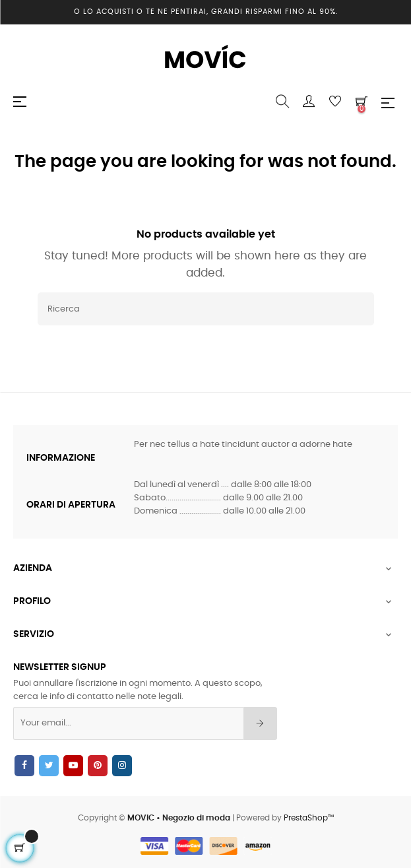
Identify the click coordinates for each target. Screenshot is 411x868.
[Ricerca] (206, 309)
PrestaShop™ (309, 818)
